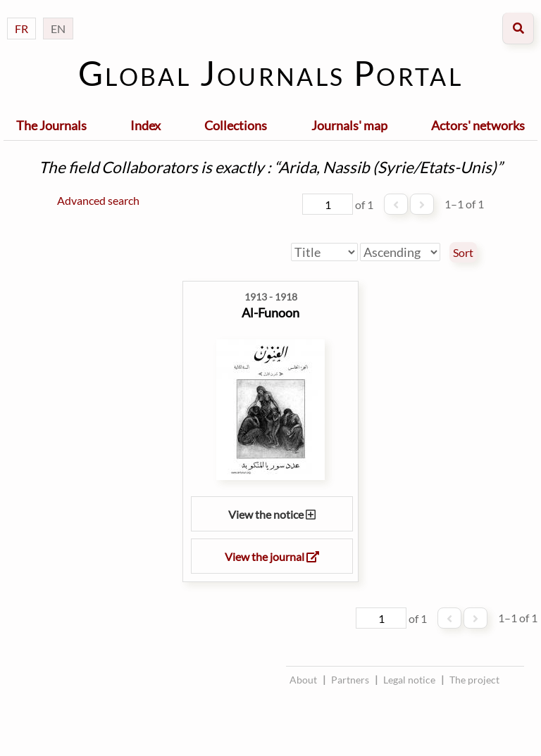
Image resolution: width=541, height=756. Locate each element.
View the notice (272, 514)
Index (145, 125)
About (303, 680)
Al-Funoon (270, 313)
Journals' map (349, 125)
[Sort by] (324, 252)
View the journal (272, 556)
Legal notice (409, 680)
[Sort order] (400, 252)
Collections (236, 125)
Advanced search (98, 200)
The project (474, 680)
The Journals (51, 125)
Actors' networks (478, 125)
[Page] (328, 204)
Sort (463, 253)
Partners (350, 680)
